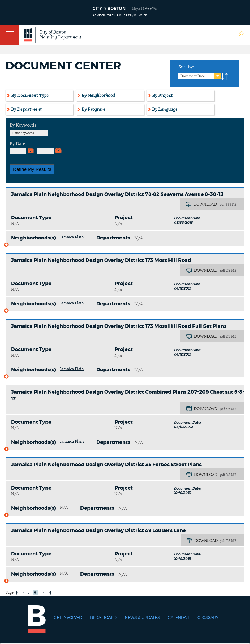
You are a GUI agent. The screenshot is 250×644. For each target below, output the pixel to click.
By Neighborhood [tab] (98, 96)
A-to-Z (225, 77)
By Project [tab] (162, 96)
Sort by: (186, 67)
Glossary (208, 618)
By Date (18, 144)
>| (50, 593)
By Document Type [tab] (30, 96)
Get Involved (68, 618)
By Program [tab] (93, 109)
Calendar (179, 618)
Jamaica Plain (72, 237)
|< (17, 593)
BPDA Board (103, 618)
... (30, 592)
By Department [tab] (26, 109)
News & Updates (142, 618)
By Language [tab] (165, 109)
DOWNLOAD (205, 205)
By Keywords (23, 125)
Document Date (193, 76)
